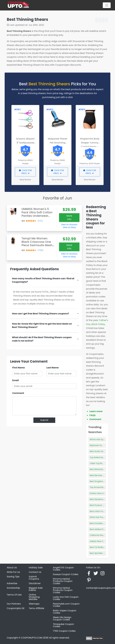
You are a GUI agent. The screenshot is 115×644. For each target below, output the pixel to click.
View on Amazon (69, 225)
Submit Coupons (34, 578)
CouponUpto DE (16, 608)
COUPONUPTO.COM (32, 638)
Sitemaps (34, 604)
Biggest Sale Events (36, 589)
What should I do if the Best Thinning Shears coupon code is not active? (42, 339)
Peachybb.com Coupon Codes (66, 605)
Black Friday (98, 324)
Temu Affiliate (36, 608)
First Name (19, 368)
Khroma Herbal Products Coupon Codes (63, 581)
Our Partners (14, 604)
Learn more (96, 411)
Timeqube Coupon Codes (63, 625)
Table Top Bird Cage (100, 463)
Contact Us (35, 572)
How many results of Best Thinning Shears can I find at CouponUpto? (43, 280)
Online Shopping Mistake (34, 597)
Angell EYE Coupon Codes (63, 569)
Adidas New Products (100, 541)
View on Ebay (69, 227)
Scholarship (13, 588)
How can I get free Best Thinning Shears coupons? (40, 314)
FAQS (93, 415)
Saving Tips (13, 577)
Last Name (52, 368)
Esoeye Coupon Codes (66, 574)
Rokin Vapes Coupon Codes (65, 612)
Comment (18, 393)
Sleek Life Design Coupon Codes (62, 618)
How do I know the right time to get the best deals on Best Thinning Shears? (42, 325)
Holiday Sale (36, 568)
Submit (44, 420)
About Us (12, 568)
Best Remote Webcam (101, 475)
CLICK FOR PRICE (25, 172)
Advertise (12, 583)
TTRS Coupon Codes (64, 631)
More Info (69, 218)
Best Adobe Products (100, 529)
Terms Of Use (14, 595)
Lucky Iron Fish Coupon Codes (66, 598)
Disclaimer (35, 583)
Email (16, 380)
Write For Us (13, 572)
